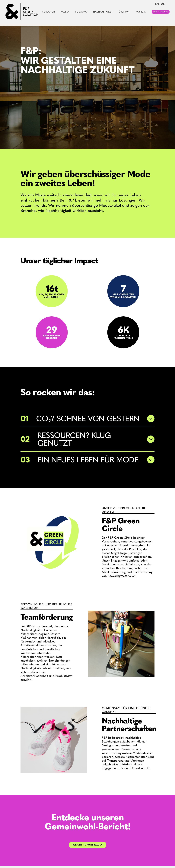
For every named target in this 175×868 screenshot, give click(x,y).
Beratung (81, 12)
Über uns (124, 12)
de (163, 4)
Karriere (141, 12)
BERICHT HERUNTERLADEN (88, 845)
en (157, 4)
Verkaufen (48, 12)
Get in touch (161, 12)
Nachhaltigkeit (103, 12)
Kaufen (65, 12)
